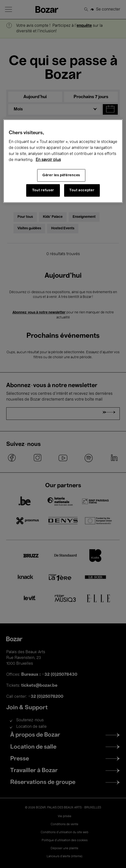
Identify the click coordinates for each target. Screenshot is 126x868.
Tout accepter (82, 190)
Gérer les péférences (61, 175)
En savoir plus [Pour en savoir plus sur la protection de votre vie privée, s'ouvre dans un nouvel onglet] (48, 160)
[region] (63, 161)
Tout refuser (43, 190)
